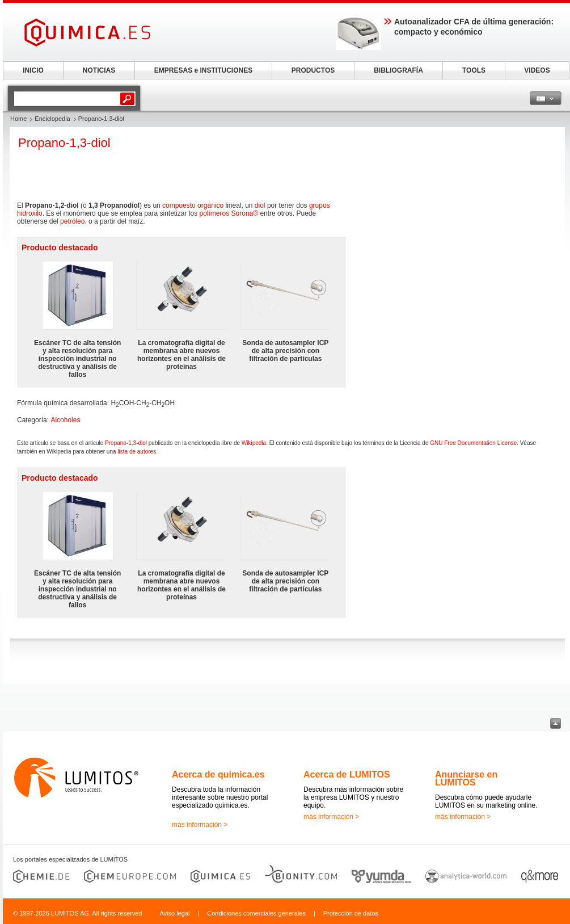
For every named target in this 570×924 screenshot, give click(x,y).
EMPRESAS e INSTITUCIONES (203, 70)
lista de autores (137, 451)
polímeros (215, 213)
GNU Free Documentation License (473, 443)
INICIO (33, 70)
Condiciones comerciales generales (256, 913)
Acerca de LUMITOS (347, 774)
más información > (200, 825)
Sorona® (245, 213)
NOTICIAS (99, 70)
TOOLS (474, 70)
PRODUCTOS (313, 70)
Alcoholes (65, 420)
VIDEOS (537, 70)
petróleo (72, 221)
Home (18, 119)
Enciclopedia (52, 119)
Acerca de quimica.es (218, 774)
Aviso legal (174, 913)
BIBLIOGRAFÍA (398, 70)
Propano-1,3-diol (126, 443)
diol (260, 205)
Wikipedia (254, 443)
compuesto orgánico (193, 205)
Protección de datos (351, 913)
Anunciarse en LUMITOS (466, 778)
